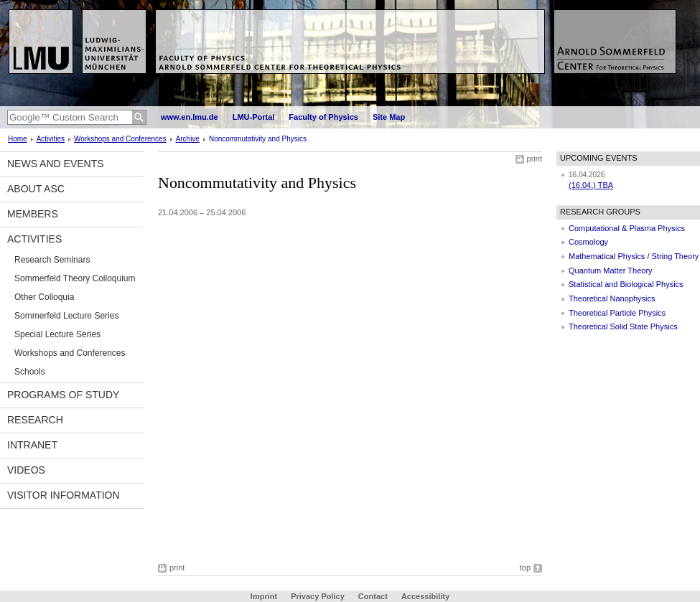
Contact (373, 596)
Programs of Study (63, 395)
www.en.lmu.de (190, 117)
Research (35, 420)
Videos (26, 470)
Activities (51, 139)
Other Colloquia (44, 297)
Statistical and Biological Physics (626, 284)
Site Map (389, 117)
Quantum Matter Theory (611, 271)
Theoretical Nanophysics (612, 298)
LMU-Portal (254, 117)
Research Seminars (52, 260)
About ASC (36, 189)
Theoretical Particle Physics (617, 313)
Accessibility (425, 596)
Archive (188, 139)
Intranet (32, 445)
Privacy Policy (318, 596)
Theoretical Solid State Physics (623, 326)
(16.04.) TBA (591, 185)
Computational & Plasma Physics (627, 228)
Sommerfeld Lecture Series (66, 316)
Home (18, 139)
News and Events (56, 164)
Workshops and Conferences (120, 139)
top (525, 568)
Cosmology (588, 242)
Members (33, 214)
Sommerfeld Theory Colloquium (75, 278)
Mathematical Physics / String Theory (634, 256)
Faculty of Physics (323, 117)
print (535, 159)
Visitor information (64, 495)
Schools (30, 372)
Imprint (264, 596)
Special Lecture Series (57, 334)
